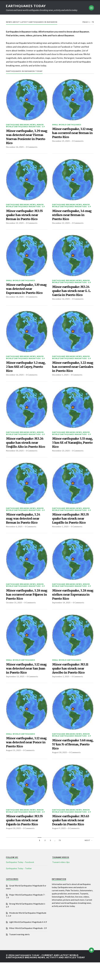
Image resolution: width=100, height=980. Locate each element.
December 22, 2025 (15, 226)
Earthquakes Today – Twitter (19, 886)
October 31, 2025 (14, 616)
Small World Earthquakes (67, 125)
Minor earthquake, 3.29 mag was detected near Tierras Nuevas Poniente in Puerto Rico (25, 138)
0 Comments (32, 149)
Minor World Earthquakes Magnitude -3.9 (25, 126)
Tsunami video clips (61, 880)
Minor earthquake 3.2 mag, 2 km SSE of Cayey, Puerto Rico (25, 372)
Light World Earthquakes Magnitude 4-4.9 (28, 940)
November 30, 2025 (15, 462)
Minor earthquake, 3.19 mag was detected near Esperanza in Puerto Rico (26, 292)
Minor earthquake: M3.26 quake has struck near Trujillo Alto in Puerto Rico (26, 451)
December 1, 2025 (60, 380)
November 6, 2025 (14, 539)
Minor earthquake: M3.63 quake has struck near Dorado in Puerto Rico (72, 837)
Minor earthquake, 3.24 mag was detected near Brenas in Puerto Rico (25, 530)
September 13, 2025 (15, 692)
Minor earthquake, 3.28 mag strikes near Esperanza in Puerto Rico (72, 608)
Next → (89, 858)
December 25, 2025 (61, 142)
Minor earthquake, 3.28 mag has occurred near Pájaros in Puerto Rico (25, 608)
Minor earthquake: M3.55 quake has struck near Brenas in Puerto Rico (26, 217)
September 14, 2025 (61, 616)
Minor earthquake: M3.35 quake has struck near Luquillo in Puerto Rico (72, 530)
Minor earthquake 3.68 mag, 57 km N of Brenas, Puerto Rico (71, 760)
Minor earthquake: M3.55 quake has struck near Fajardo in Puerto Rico (26, 837)
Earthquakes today (27, 6)
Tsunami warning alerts (19, 952)
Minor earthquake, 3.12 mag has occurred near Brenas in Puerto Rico (70, 134)
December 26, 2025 (15, 149)
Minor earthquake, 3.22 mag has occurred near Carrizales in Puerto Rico (71, 372)
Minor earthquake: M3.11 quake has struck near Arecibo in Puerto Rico (72, 683)
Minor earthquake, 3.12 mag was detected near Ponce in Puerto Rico (24, 758)
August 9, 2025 (59, 846)
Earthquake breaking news (21, 125)
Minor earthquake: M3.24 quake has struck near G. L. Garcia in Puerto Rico (72, 294)
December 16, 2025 (61, 303)
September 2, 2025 (61, 692)
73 (60, 858)
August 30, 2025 (60, 769)
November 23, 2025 (61, 458)
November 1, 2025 (60, 539)
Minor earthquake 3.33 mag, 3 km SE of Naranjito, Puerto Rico (70, 449)
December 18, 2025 (15, 301)
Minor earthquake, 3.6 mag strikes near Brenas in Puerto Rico (71, 217)
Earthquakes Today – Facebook (20, 880)
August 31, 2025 (13, 767)
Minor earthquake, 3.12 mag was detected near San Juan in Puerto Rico (24, 683)
